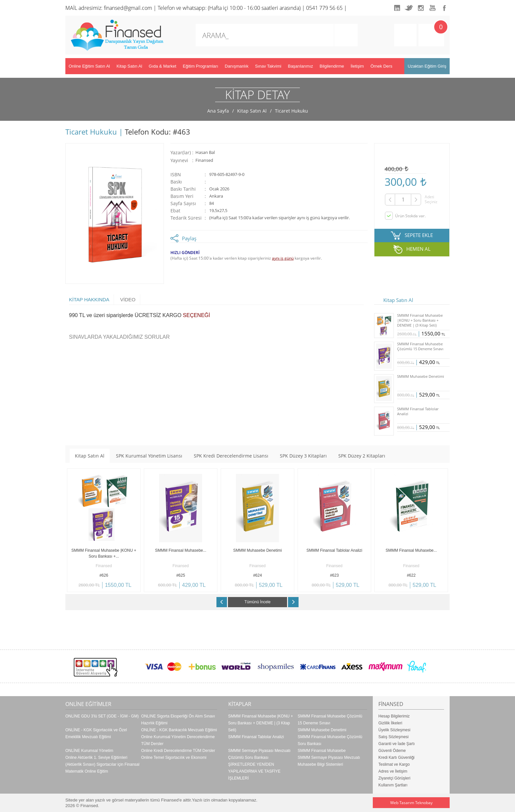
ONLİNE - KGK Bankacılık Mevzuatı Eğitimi (179, 730)
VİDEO (128, 299)
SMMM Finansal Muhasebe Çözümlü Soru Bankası (330, 740)
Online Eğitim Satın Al (89, 66)
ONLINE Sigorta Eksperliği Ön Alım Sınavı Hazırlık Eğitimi (178, 720)
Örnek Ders (381, 66)
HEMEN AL (418, 249)
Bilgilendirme (332, 66)
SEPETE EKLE (419, 235)
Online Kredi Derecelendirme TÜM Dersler (178, 751)
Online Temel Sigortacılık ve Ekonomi (174, 758)
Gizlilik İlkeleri (390, 723)
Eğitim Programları (201, 66)
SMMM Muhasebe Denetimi (322, 730)
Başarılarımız (300, 66)
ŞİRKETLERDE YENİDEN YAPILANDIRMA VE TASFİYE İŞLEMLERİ (254, 771)
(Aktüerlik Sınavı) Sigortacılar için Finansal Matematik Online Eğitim (102, 768)
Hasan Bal (205, 152)
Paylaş (189, 238)
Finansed (204, 160)
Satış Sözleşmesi (393, 737)
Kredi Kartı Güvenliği (396, 758)
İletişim (357, 66)
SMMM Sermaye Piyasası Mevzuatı (329, 758)
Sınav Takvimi (268, 66)
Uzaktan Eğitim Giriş (427, 66)
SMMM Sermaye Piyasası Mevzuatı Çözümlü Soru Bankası (259, 754)
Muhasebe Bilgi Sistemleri (320, 764)
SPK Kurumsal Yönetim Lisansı (149, 456)
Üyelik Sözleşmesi (394, 730)
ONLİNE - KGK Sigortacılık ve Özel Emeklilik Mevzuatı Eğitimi (96, 733)
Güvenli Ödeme (392, 751)
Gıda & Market (163, 66)
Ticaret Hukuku (291, 111)
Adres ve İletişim (393, 771)
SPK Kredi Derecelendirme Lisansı (231, 456)
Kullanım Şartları (393, 785)
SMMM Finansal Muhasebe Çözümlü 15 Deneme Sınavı (330, 720)
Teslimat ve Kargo (394, 764)
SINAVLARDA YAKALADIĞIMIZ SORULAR (119, 337)
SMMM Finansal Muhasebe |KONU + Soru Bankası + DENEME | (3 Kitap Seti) (261, 723)
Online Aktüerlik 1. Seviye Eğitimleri (96, 758)
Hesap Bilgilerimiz (394, 716)
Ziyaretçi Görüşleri (394, 778)
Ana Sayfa (218, 111)
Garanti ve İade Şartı (397, 744)
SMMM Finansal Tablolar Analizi (256, 737)
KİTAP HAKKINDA (89, 299)
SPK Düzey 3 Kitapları (303, 456)
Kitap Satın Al (129, 66)
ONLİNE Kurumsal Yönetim (89, 751)
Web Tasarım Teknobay (411, 803)
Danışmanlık (236, 66)
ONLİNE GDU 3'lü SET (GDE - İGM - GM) (102, 716)
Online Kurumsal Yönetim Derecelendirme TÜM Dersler (178, 740)
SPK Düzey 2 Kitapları (362, 456)
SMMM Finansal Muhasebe (322, 751)
